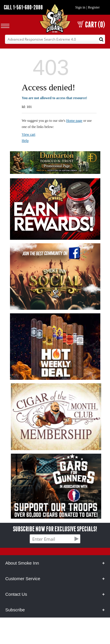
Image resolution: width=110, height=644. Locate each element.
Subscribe (15, 610)
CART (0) (91, 25)
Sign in (80, 7)
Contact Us (16, 594)
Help (25, 141)
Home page (74, 121)
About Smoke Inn (22, 563)
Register (94, 7)
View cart (28, 134)
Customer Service (23, 579)
